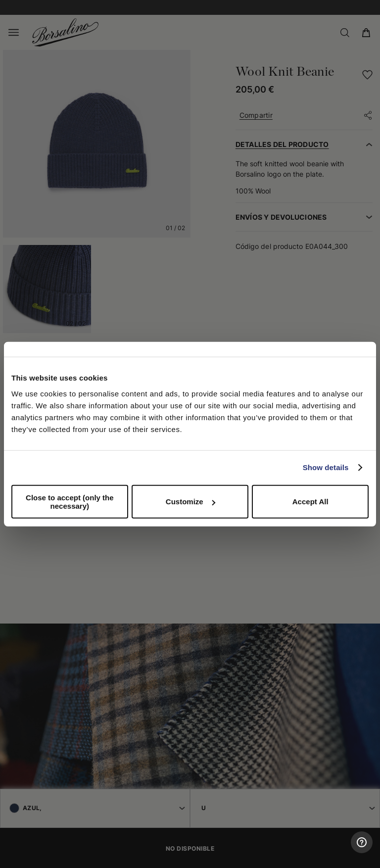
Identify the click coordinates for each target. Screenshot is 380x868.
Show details (326, 467)
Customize (190, 502)
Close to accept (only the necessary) (70, 501)
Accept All (310, 502)
